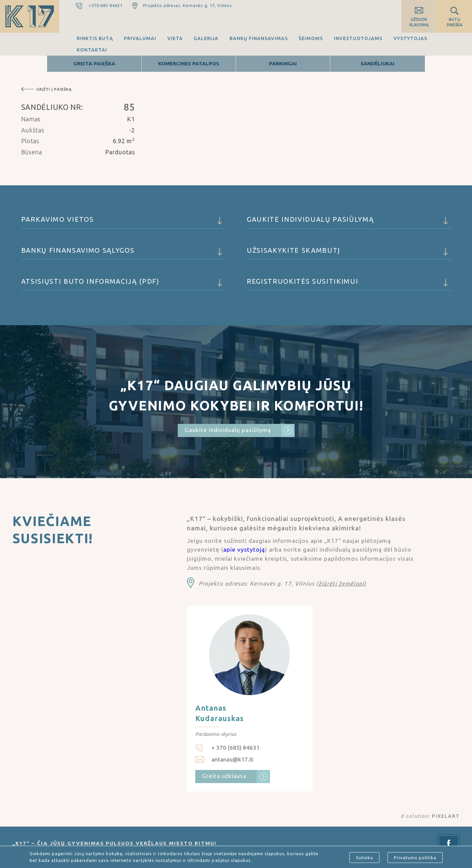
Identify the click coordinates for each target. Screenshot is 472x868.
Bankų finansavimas (259, 38)
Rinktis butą (95, 38)
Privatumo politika (415, 858)
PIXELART (446, 816)
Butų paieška (454, 22)
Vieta (175, 38)
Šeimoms (311, 38)
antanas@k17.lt (232, 759)
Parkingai (283, 64)
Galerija (206, 38)
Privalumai (140, 38)
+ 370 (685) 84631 (235, 748)
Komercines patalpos (189, 64)
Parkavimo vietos (123, 222)
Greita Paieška (94, 64)
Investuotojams (358, 38)
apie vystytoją (244, 549)
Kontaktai (92, 50)
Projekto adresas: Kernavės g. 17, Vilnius (188, 5)
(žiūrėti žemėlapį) (341, 583)
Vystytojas (410, 38)
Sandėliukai (378, 64)
